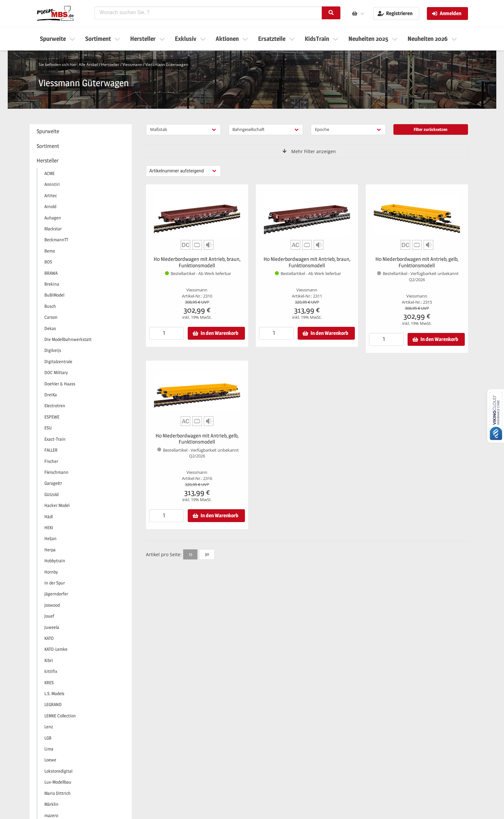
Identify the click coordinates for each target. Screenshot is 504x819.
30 (207, 554)
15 (190, 554)
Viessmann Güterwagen (167, 64)
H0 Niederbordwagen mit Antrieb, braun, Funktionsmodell (197, 262)
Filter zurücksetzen (431, 129)
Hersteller (110, 64)
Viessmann (132, 64)
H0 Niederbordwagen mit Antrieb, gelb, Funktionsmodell (417, 262)
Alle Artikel (88, 64)
